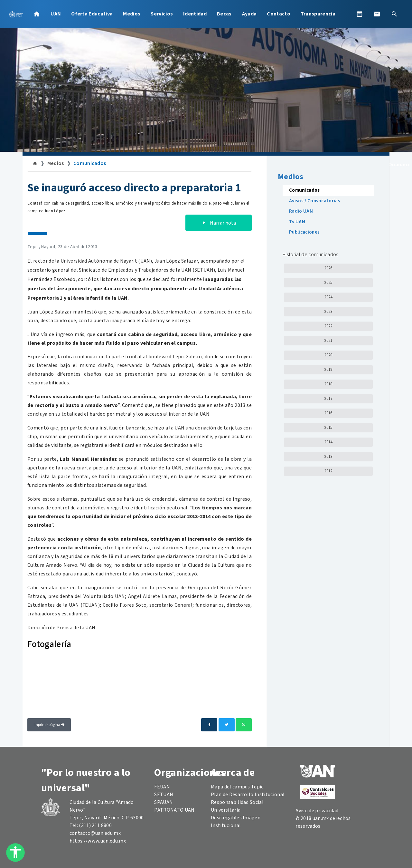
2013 (328, 457)
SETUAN (164, 795)
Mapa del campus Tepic (237, 787)
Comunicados (90, 163)
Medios (132, 14)
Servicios (162, 14)
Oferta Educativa (92, 14)
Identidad (195, 14)
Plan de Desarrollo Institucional (248, 795)
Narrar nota (219, 223)
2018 (328, 384)
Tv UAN (297, 222)
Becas (224, 14)
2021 (328, 341)
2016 (328, 413)
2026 (328, 268)
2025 (328, 283)
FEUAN (162, 787)
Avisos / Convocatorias (315, 201)
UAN (56, 14)
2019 (328, 370)
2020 (328, 355)
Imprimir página (49, 725)
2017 (328, 399)
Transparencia (318, 14)
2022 (328, 326)
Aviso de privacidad (317, 811)
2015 (328, 428)
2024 (328, 297)
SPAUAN (164, 802)
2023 (328, 312)
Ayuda (249, 14)
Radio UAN (301, 211)
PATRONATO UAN (174, 810)
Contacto (279, 14)
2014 (328, 442)
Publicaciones (304, 232)
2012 (328, 471)
